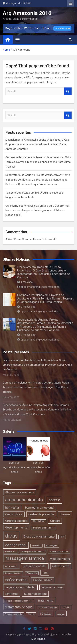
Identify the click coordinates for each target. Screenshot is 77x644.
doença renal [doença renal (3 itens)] (16, 545)
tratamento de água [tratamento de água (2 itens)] (19, 607)
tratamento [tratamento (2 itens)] (46, 600)
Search (68, 91)
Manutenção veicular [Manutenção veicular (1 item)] (59, 552)
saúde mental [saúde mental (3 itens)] (16, 580)
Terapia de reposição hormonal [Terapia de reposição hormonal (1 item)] (19, 601)
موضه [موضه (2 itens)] (61, 614)
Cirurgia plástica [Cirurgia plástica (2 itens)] (16, 521)
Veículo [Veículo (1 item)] (31, 614)
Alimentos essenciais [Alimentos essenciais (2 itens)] (20, 492)
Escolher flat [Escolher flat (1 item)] (11, 552)
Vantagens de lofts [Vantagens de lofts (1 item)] (14, 614)
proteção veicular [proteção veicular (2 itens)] (35, 566)
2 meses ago (26, 307)
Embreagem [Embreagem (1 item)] (52, 546)
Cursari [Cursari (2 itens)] (55, 521)
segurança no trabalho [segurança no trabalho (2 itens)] (20, 587)
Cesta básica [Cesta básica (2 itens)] (14, 514)
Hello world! (49, 239)
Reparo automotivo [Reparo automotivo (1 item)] (13, 573)
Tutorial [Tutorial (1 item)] (66, 607)
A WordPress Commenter (21, 239)
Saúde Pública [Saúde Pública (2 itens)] (43, 580)
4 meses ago (26, 335)
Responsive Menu (70, 3)
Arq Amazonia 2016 (27, 13)
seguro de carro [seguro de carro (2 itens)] (52, 587)
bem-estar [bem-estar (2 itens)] (12, 508)
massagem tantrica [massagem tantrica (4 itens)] (25, 558)
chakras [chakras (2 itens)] (65, 514)
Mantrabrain (38, 639)
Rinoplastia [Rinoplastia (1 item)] (32, 573)
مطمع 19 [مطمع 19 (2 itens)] (46, 614)
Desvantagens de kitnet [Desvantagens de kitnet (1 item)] (44, 528)
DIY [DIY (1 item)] (62, 537)
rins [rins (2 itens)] (45, 573)
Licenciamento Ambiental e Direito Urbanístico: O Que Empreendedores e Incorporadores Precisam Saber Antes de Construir (37, 144)
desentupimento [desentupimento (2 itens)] (16, 527)
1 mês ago (25, 282)
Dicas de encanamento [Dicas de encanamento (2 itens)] (39, 536)
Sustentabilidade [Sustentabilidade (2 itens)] (35, 594)
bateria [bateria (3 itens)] (54, 500)
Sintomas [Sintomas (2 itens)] (12, 594)
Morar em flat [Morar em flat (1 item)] (11, 567)
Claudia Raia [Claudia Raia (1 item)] (39, 521)
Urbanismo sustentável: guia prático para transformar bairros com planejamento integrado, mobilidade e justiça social (37, 210)
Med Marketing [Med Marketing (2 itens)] (60, 559)
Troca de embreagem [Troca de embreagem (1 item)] (47, 607)
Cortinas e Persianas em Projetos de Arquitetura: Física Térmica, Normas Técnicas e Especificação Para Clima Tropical (38, 162)
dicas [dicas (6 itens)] (12, 536)
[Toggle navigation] (18, 40)
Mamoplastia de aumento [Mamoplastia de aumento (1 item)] (33, 552)
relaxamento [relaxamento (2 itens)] (61, 566)
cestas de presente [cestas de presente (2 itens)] (41, 514)
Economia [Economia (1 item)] (36, 546)
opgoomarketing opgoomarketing (38, 287)
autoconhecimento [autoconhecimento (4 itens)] (24, 500)
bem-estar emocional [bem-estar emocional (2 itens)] (40, 508)
